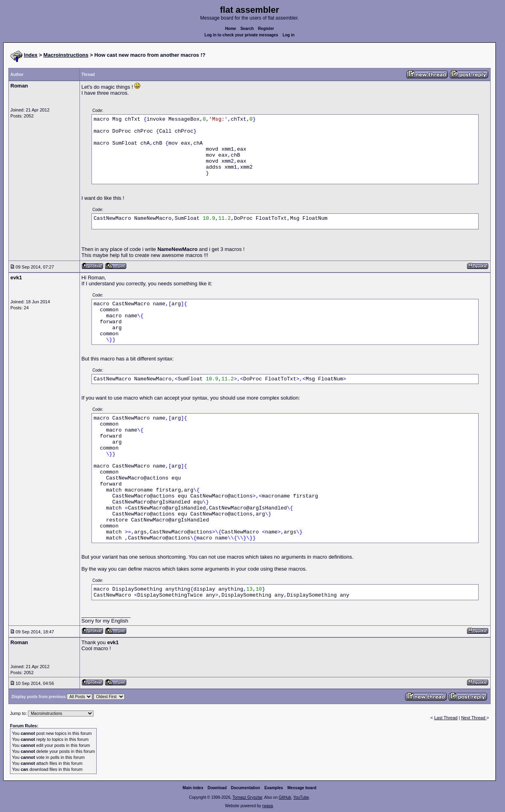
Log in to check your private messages (242, 35)
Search (247, 29)
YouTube (301, 797)
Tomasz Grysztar (247, 797)
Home (231, 29)
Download (217, 788)
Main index (193, 788)
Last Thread (446, 718)
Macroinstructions (66, 55)
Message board (302, 788)
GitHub (285, 797)
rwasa (267, 806)
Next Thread (474, 718)
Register (266, 29)
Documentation (246, 788)
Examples (274, 788)
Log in (288, 35)
